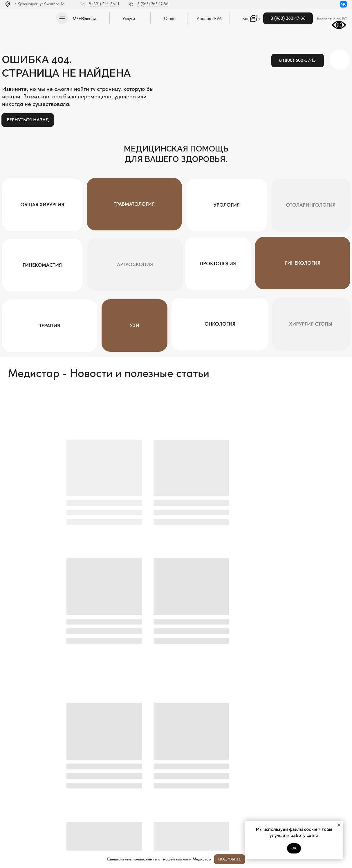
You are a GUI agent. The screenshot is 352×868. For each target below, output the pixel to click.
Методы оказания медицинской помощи (35, 835)
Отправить (123, 797)
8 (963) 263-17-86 (153, 4)
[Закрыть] (343, 859)
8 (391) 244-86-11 (104, 4)
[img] (29, 17)
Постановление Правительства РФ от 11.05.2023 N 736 (34, 827)
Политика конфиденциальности (28, 818)
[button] (62, 18)
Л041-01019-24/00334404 (25, 812)
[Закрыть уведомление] (339, 825)
